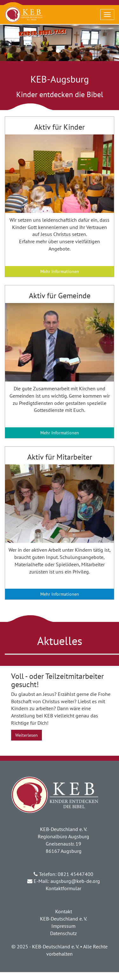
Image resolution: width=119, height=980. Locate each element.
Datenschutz (63, 933)
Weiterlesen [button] (26, 735)
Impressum (63, 926)
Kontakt (64, 911)
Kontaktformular (63, 888)
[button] (60, 174)
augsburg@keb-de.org (75, 881)
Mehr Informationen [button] (60, 271)
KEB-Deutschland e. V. (63, 919)
